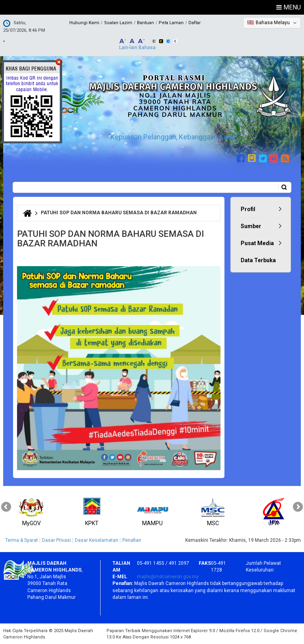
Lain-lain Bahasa (137, 48)
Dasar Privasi (56, 540)
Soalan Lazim (118, 23)
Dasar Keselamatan (97, 540)
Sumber (251, 226)
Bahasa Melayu (273, 23)
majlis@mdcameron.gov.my (168, 577)
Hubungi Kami (84, 23)
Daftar (195, 23)
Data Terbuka (258, 260)
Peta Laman (171, 23)
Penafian (132, 540)
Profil (248, 209)
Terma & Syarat (22, 540)
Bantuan (145, 23)
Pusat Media (257, 243)
